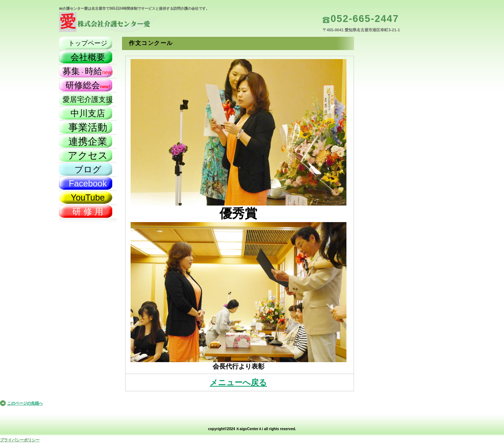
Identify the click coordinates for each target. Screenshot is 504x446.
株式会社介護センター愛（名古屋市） (131, 24)
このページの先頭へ (25, 403)
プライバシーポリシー (20, 440)
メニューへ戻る (238, 382)
